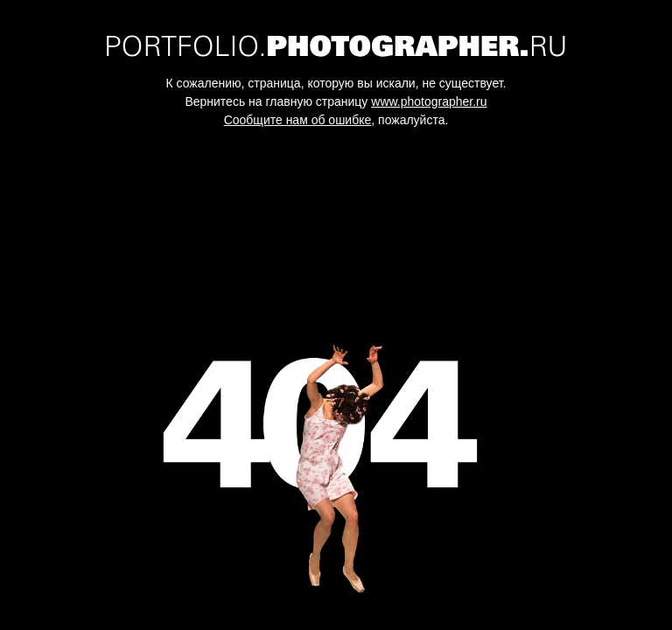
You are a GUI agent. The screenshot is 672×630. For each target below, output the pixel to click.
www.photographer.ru (429, 101)
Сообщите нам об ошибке (298, 120)
